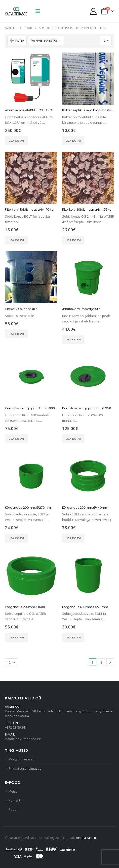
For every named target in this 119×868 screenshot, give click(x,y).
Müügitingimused (21, 759)
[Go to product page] (31, 79)
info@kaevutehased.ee (23, 739)
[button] (38, 11)
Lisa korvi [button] (16, 141)
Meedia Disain (86, 838)
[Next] (110, 662)
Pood (12, 809)
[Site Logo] (16, 11)
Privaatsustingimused (25, 768)
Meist (13, 791)
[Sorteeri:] (46, 41)
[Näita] (106, 41)
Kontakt (14, 800)
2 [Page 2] (101, 662)
